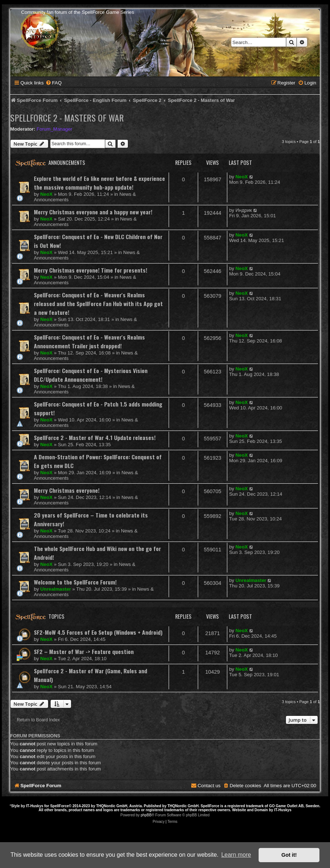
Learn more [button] (236, 855)
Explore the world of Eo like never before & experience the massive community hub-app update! (99, 183)
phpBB (146, 815)
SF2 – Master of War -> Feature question (84, 651)
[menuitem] (54, 83)
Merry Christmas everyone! (67, 490)
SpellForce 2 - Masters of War (67, 118)
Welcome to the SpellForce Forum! (75, 582)
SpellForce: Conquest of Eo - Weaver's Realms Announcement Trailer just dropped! (89, 341)
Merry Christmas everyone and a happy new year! (93, 212)
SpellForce (60, 806)
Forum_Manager (54, 129)
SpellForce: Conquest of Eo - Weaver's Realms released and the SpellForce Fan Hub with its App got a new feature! (98, 304)
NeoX (47, 194)
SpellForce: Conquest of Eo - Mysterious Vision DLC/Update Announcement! (91, 375)
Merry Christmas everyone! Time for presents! (91, 270)
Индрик (244, 210)
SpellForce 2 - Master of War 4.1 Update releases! (95, 437)
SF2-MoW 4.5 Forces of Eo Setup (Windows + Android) (98, 632)
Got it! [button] (289, 855)
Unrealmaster (56, 589)
